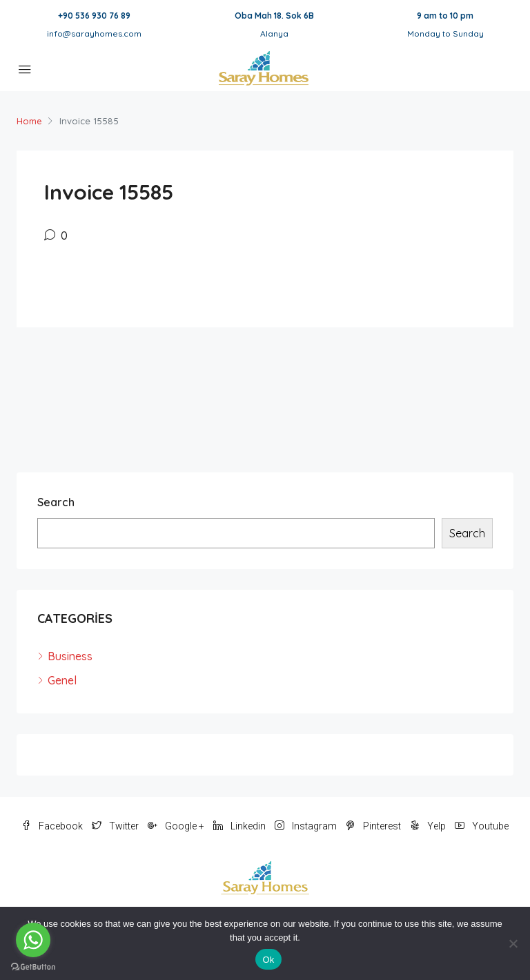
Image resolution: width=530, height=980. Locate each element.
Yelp (429, 826)
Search (56, 502)
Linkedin (241, 826)
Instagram (307, 826)
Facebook (53, 826)
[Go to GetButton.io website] (33, 966)
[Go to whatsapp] (33, 940)
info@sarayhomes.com (94, 33)
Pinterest (374, 826)
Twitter (116, 826)
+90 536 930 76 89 (94, 16)
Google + (177, 826)
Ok (268, 960)
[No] (513, 943)
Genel (62, 680)
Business (70, 656)
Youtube (482, 826)
